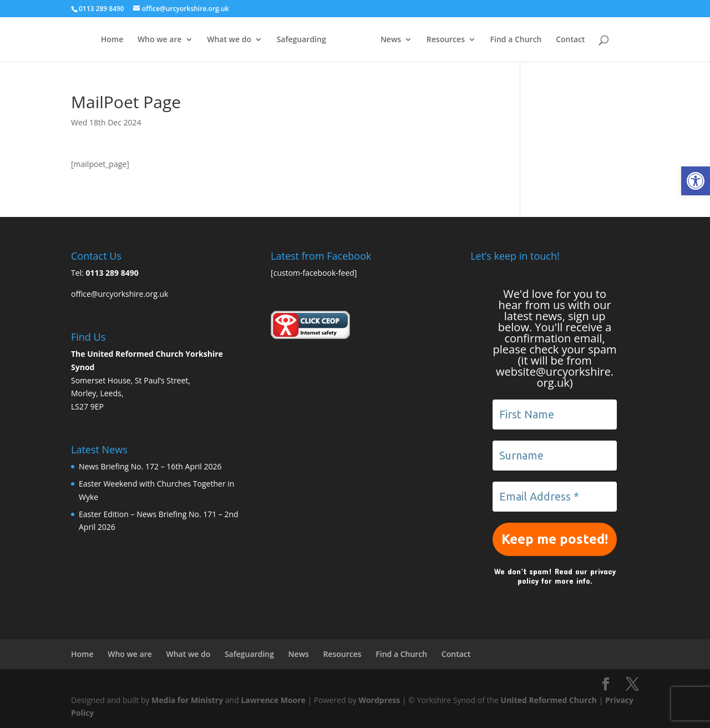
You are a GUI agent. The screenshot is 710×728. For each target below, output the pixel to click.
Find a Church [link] (538, 40)
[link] (696, 181)
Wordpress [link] (379, 700)
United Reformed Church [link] (549, 700)
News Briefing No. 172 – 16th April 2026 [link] (150, 466)
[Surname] (555, 456)
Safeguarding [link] (279, 40)
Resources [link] (467, 40)
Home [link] (90, 40)
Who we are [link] (138, 40)
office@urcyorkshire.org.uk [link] (120, 294)
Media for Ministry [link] (188, 700)
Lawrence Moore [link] (273, 700)
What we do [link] (207, 40)
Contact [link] (592, 40)
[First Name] (555, 414)
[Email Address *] (555, 497)
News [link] (413, 40)
